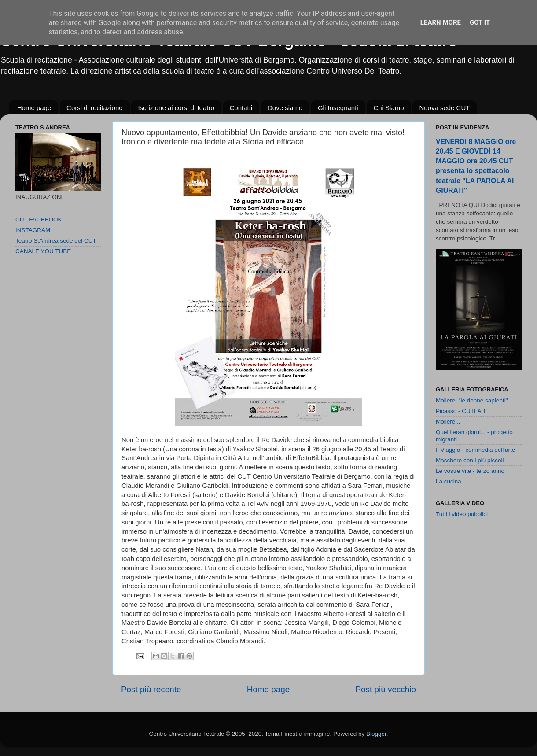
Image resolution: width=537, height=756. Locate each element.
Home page (34, 108)
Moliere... (448, 422)
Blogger (376, 734)
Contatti (241, 108)
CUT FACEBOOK (39, 219)
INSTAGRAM (33, 230)
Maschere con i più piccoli (470, 460)
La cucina (449, 481)
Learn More (441, 22)
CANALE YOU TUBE (43, 251)
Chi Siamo (388, 108)
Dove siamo (285, 108)
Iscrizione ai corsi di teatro (176, 108)
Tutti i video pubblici (462, 514)
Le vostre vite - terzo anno (470, 471)
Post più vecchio (386, 689)
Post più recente (151, 689)
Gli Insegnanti (338, 108)
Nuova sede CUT (444, 108)
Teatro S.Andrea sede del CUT (56, 241)
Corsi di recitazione (95, 108)
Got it (480, 22)
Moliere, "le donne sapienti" (472, 400)
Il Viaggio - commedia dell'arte (475, 450)
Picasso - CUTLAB (461, 411)
